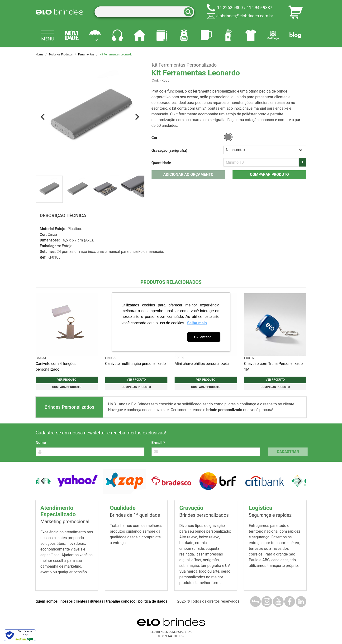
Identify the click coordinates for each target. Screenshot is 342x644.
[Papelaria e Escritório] (162, 35)
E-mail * (158, 443)
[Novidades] (72, 35)
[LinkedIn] (301, 602)
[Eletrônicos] (117, 35)
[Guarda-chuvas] (95, 35)
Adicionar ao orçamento (188, 175)
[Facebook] (290, 602)
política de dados (153, 601)
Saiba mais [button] (197, 323)
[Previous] (43, 117)
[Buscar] (190, 12)
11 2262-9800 (230, 8)
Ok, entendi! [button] (204, 337)
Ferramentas (86, 54)
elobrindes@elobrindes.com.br (245, 16)
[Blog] (295, 35)
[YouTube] (278, 602)
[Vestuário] (251, 35)
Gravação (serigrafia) (169, 150)
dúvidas (97, 601)
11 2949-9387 (259, 8)
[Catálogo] (273, 35)
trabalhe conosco (121, 601)
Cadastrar (288, 452)
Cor (154, 138)
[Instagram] (267, 602)
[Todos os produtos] (48, 35)
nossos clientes (74, 601)
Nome (41, 443)
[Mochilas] (184, 35)
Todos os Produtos (61, 54)
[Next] (137, 117)
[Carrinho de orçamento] (295, 12)
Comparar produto (269, 175)
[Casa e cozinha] (140, 35)
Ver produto (67, 380)
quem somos (47, 601)
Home (39, 54)
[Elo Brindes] (59, 12)
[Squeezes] (228, 35)
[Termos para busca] (144, 12)
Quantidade (161, 163)
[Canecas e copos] (206, 35)
